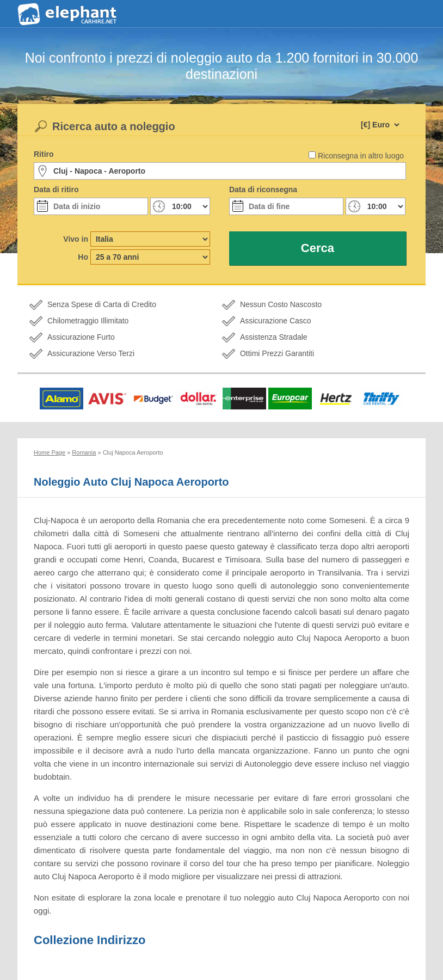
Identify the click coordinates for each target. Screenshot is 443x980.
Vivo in (76, 239)
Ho (83, 257)
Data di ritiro (56, 189)
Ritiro (44, 154)
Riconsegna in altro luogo (361, 156)
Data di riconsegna (263, 189)
